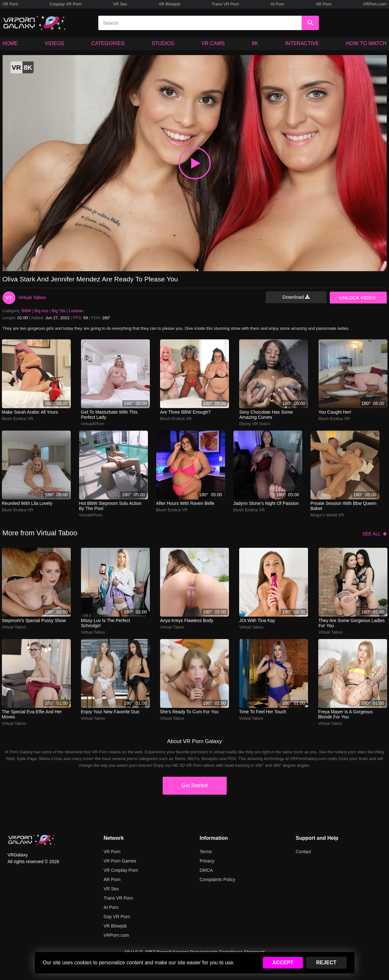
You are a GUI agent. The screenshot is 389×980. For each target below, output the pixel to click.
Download (296, 297)
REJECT (326, 963)
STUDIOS (163, 43)
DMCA (206, 870)
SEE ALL (374, 534)
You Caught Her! (335, 412)
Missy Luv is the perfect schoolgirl (105, 623)
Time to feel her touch (263, 712)
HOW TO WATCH (366, 43)
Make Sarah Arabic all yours (30, 412)
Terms (206, 852)
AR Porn (324, 4)
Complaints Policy (218, 879)
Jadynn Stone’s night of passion (266, 503)
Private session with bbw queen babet (344, 506)
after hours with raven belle (185, 503)
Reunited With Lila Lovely (27, 503)
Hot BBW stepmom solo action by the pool (110, 506)
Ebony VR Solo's (255, 424)
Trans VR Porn (225, 4)
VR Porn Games (120, 861)
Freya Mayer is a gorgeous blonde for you (345, 714)
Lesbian (76, 311)
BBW (27, 311)
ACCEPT (283, 963)
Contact (304, 852)
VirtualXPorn (93, 424)
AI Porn (277, 4)
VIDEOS (54, 43)
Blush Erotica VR (18, 419)
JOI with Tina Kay (257, 620)
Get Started (195, 786)
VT (9, 298)
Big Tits (59, 311)
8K (255, 43)
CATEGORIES (108, 43)
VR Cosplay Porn (121, 870)
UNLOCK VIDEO (357, 298)
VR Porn (10, 4)
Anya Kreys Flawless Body (187, 620)
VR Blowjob (169, 4)
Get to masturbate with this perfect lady (109, 415)
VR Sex (120, 4)
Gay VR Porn (117, 917)
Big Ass (41, 311)
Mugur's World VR (327, 515)
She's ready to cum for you (189, 712)
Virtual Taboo (32, 297)
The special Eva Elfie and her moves (32, 714)
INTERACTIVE (302, 43)
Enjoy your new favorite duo (110, 712)
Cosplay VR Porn (66, 4)
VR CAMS (213, 43)
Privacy (207, 861)
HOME (10, 43)
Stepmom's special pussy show (34, 620)
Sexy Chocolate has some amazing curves (266, 415)
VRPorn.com (375, 4)
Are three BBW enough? (185, 412)
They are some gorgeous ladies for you (352, 623)
